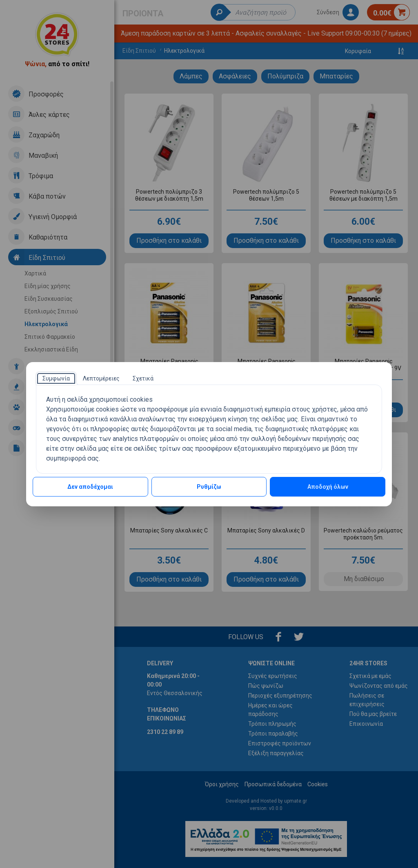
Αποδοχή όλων (328, 487)
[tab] (56, 378)
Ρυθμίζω (209, 487)
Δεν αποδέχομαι (90, 487)
